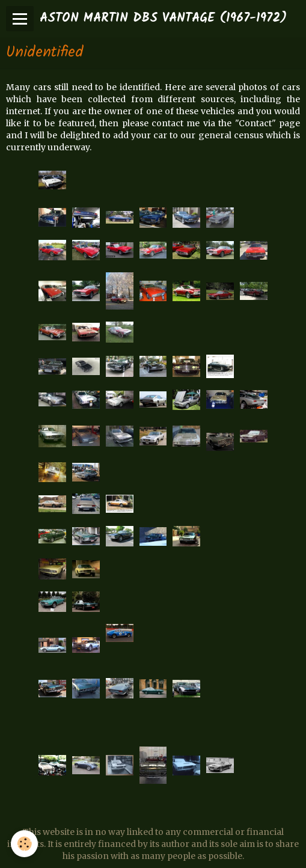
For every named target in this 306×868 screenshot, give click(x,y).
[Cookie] (24, 844)
